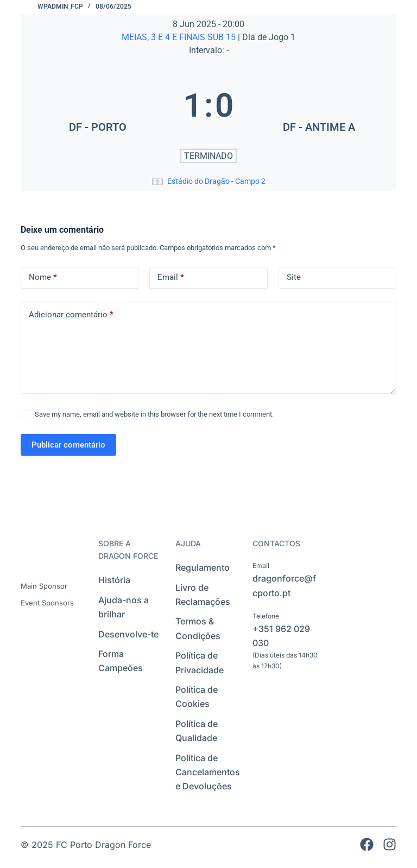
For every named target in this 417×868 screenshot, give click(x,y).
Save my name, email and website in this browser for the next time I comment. (154, 414)
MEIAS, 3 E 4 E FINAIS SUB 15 (180, 37)
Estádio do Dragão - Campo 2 (216, 181)
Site (294, 277)
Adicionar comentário (71, 315)
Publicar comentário (68, 445)
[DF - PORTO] (98, 105)
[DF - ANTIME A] (319, 105)
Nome (43, 277)
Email (171, 277)
